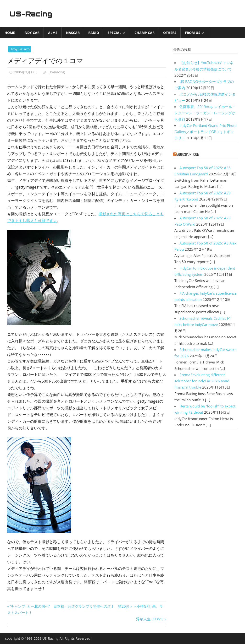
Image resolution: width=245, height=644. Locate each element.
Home (10, 33)
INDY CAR (31, 33)
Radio (94, 33)
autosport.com (188, 154)
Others (170, 33)
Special (114, 33)
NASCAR (73, 33)
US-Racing (33, 14)
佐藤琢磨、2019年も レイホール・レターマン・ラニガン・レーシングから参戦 (205, 113)
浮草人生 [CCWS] (150, 619)
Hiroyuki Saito (20, 49)
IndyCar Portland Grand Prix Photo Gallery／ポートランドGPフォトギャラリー (206, 132)
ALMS (53, 33)
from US (193, 33)
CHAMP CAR (145, 33)
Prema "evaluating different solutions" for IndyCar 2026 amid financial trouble (202, 381)
